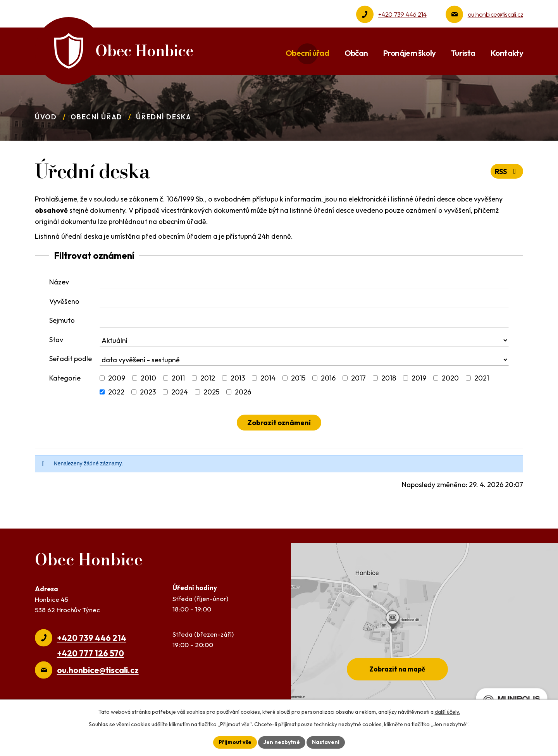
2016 (328, 378)
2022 (116, 392)
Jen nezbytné (282, 742)
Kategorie (65, 378)
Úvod (46, 117)
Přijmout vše (235, 742)
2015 (298, 378)
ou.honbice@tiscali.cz (495, 14)
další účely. (447, 712)
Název (59, 282)
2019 (419, 378)
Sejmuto (62, 320)
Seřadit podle (71, 359)
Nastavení (326, 742)
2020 (450, 378)
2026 (243, 392)
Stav (56, 340)
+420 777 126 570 (90, 653)
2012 (208, 378)
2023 (148, 392)
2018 (389, 378)
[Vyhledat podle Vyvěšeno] (304, 302)
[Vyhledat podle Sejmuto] (304, 321)
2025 (211, 392)
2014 (268, 378)
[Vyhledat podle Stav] (304, 341)
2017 (358, 378)
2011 (178, 378)
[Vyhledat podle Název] (304, 283)
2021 (482, 378)
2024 (180, 392)
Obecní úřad (96, 117)
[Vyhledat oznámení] (279, 423)
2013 (238, 378)
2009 (117, 378)
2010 (148, 378)
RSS (507, 171)
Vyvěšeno (64, 301)
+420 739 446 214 (402, 14)
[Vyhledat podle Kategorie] (102, 378)
